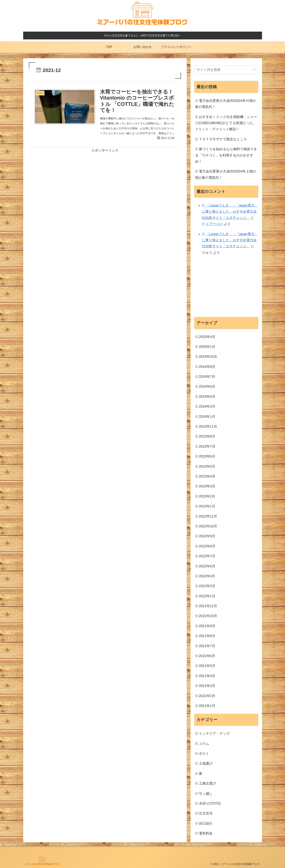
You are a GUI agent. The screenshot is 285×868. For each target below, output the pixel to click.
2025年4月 (207, 337)
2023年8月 (207, 436)
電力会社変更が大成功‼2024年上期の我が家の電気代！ (226, 174)
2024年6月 (207, 386)
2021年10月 (208, 616)
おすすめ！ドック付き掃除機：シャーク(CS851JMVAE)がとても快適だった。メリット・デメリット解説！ (226, 123)
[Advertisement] (105, 180)
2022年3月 (207, 586)
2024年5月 (207, 397)
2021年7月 (207, 646)
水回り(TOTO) (210, 803)
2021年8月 (207, 636)
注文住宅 (206, 813)
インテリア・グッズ (214, 734)
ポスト (204, 754)
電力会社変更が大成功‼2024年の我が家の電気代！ (226, 104)
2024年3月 (207, 406)
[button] (254, 70)
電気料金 (206, 833)
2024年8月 (207, 367)
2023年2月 (207, 496)
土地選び (206, 763)
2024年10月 (208, 357)
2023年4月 (207, 476)
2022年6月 (207, 566)
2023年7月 (207, 446)
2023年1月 (207, 506)
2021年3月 (207, 686)
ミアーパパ (214, 224)
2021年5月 (207, 666)
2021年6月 (207, 656)
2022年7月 (207, 556)
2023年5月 (207, 466)
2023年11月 (208, 426)
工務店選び (207, 783)
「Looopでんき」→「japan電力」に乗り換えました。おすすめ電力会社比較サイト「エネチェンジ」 (230, 212)
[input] (226, 70)
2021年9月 (207, 626)
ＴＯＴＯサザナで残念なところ (223, 139)
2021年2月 (207, 696)
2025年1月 (207, 347)
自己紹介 (206, 823)
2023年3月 (207, 486)
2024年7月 (207, 377)
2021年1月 (207, 706)
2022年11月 (208, 516)
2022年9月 (207, 536)
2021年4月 (207, 676)
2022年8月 (207, 546)
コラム (204, 744)
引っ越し (206, 794)
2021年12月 (208, 606)
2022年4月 (207, 576)
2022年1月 (207, 596)
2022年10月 (208, 526)
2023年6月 (207, 456)
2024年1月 (207, 417)
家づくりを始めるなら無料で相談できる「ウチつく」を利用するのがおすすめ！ (226, 155)
